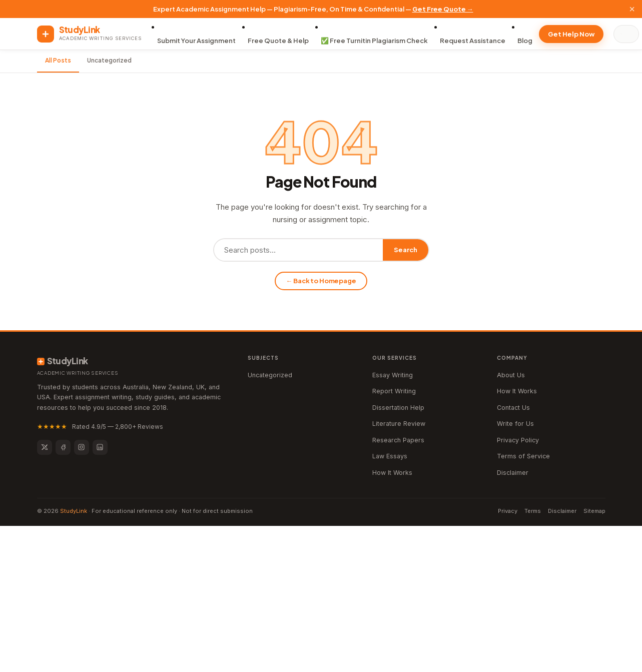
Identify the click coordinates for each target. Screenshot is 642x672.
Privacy (508, 511)
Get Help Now (571, 34)
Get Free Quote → (443, 9)
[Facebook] (63, 447)
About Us (511, 375)
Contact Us (513, 408)
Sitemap (594, 511)
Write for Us (515, 424)
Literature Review (399, 424)
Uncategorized (109, 60)
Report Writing (394, 391)
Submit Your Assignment (196, 41)
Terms (533, 511)
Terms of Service (523, 456)
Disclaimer (513, 473)
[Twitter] (45, 447)
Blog (525, 41)
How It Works (392, 473)
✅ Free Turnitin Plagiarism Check (374, 41)
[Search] (628, 34)
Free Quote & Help (278, 41)
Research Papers (398, 440)
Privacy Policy (518, 440)
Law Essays (390, 456)
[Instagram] (82, 447)
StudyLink (74, 511)
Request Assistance (473, 41)
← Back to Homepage (321, 281)
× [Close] (632, 9)
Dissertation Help (398, 408)
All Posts (58, 60)
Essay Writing (393, 375)
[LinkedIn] (100, 447)
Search (406, 250)
